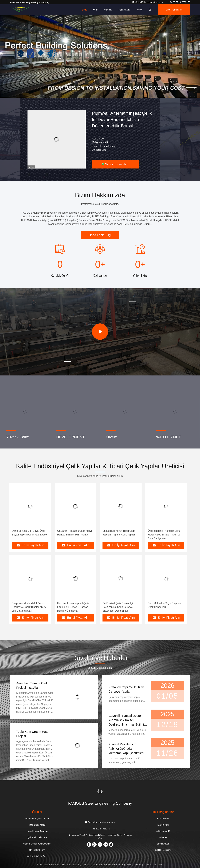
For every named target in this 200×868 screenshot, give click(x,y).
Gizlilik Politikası (163, 850)
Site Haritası (163, 844)
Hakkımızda (124, 10)
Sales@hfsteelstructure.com (148, 2)
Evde (85, 10)
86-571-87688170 (180, 2)
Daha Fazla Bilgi (100, 235)
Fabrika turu (163, 825)
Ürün (96, 10)
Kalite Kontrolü (163, 831)
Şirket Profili (163, 819)
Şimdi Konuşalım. (174, 10)
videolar (108, 10)
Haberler (163, 837)
